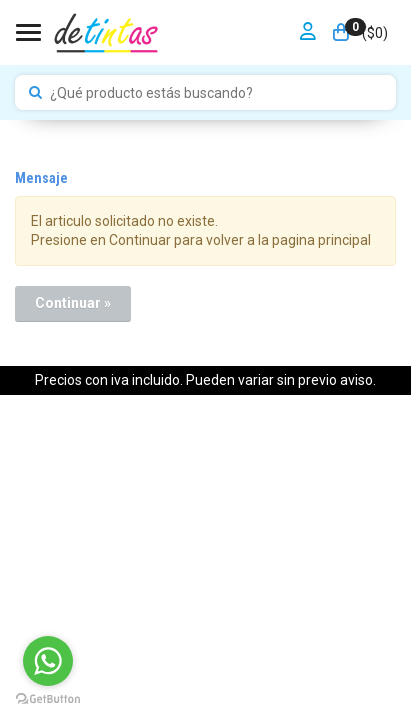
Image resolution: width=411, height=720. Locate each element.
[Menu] (31, 32)
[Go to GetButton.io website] (48, 699)
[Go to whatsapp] (48, 661)
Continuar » (73, 303)
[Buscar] (35, 93)
